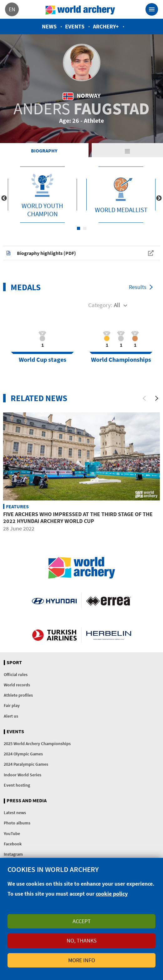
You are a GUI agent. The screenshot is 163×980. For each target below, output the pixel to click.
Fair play (12, 705)
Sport (14, 663)
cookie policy (112, 894)
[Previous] (144, 398)
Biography (44, 151)
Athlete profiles (18, 695)
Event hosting (17, 785)
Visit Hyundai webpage (54, 601)
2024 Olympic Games (23, 754)
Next (159, 198)
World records (17, 685)
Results (138, 287)
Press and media (27, 801)
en (12, 9)
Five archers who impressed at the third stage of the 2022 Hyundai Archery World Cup (78, 517)
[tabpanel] (42, 195)
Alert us (11, 716)
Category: (100, 305)
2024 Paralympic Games (26, 764)
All (117, 305)
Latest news (15, 813)
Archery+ (106, 26)
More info (82, 960)
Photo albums (17, 823)
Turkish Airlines (54, 635)
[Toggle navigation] (152, 9)
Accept (82, 921)
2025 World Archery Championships (37, 744)
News (49, 26)
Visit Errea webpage (109, 601)
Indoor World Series (23, 775)
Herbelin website (109, 635)
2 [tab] (85, 228)
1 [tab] (79, 228)
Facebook (13, 844)
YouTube (12, 833)
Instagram (13, 854)
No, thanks (82, 940)
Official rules (16, 674)
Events (75, 26)
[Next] (157, 398)
